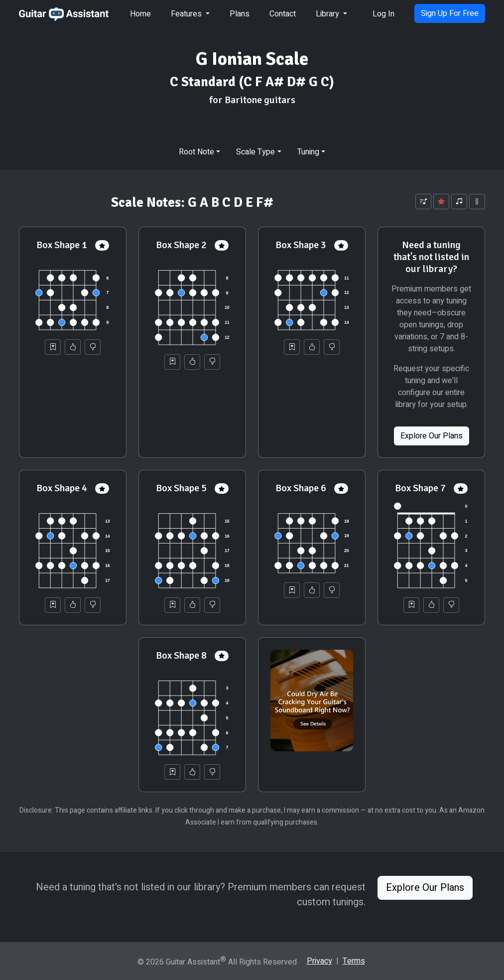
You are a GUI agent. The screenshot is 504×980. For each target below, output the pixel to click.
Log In (383, 14)
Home (140, 14)
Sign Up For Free (450, 13)
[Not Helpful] (93, 347)
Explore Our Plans (432, 436)
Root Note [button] (196, 152)
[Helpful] (73, 347)
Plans (240, 14)
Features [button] (187, 14)
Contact (283, 14)
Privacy (319, 961)
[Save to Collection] (53, 347)
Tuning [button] (308, 152)
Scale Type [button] (255, 152)
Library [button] (328, 14)
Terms (354, 961)
